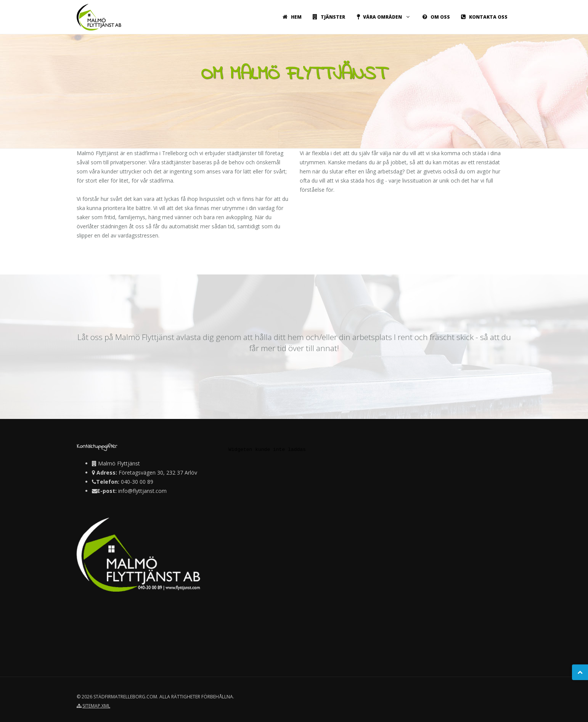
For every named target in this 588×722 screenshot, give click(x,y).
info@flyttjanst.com (142, 491)
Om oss (435, 17)
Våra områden (382, 17)
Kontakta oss (483, 17)
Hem (291, 17)
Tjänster (328, 17)
